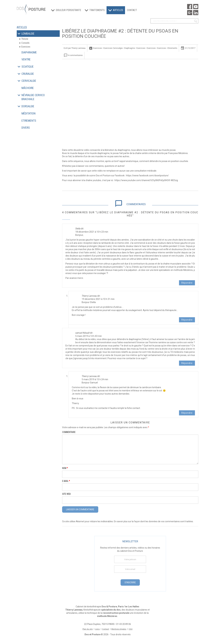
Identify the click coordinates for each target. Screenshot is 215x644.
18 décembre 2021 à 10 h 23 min (92, 232)
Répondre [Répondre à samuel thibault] (187, 363)
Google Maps (190, 13)
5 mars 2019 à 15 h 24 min (95, 379)
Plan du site (87, 629)
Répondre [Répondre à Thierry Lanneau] (187, 320)
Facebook (190, 7)
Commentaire (69, 432)
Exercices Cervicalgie (113, 48)
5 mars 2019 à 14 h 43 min (89, 336)
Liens (97, 629)
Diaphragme (130, 48)
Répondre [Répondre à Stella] (187, 283)
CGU (131, 629)
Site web (66, 494)
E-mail (66, 481)
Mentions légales (119, 629)
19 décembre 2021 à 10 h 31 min (98, 299)
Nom (65, 468)
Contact (132, 10)
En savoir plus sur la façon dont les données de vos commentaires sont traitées (153, 521)
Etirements (172, 48)
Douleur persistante (68, 10)
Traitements (97, 10)
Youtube (196, 7)
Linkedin (196, 13)
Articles (118, 10)
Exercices (98, 48)
